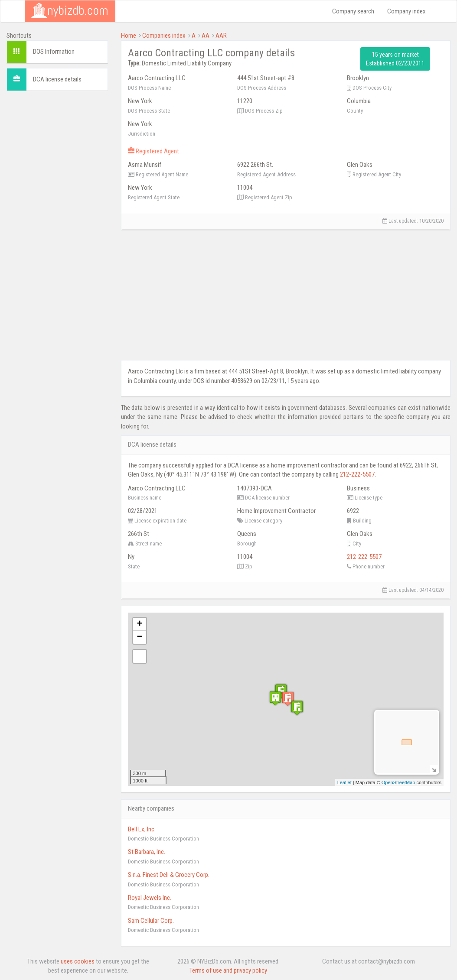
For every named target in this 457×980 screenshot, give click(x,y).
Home (129, 36)
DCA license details (57, 79)
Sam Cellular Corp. (151, 921)
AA (206, 36)
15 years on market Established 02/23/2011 (395, 59)
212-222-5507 (357, 474)
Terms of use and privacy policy (228, 970)
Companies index (164, 36)
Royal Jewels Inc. (150, 898)
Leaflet (344, 782)
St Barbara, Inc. (147, 852)
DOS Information (54, 52)
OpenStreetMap (398, 782)
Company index (406, 11)
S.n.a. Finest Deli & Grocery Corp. (169, 875)
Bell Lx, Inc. (142, 829)
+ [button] (139, 624)
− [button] (139, 637)
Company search (353, 11)
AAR (221, 36)
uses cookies (78, 961)
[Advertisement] (57, 227)
